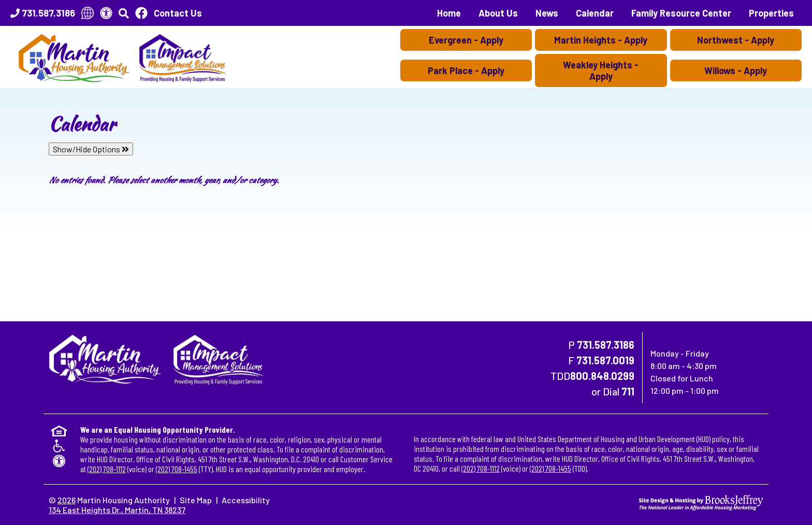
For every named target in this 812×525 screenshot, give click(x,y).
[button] (124, 13)
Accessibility (246, 500)
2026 (67, 500)
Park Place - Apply (466, 70)
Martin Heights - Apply (601, 40)
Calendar (595, 13)
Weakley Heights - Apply (601, 70)
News (547, 13)
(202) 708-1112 (107, 469)
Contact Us (178, 13)
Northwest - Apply (736, 40)
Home (449, 13)
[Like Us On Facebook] (141, 13)
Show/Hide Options (91, 149)
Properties (771, 13)
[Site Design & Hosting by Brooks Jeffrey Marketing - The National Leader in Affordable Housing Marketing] (701, 501)
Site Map (196, 500)
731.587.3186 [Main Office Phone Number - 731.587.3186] (606, 345)
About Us (498, 13)
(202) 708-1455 (177, 469)
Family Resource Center (681, 13)
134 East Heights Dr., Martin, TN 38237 (117, 510)
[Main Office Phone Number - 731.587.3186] (43, 13)
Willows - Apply (736, 70)
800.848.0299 (602, 376)
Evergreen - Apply (466, 40)
